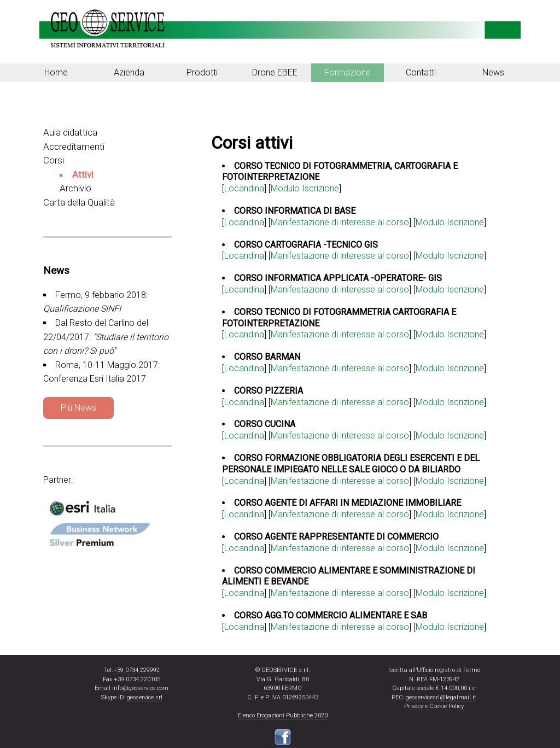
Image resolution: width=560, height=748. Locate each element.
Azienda (129, 72)
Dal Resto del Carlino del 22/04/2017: (106, 337)
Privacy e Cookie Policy (434, 706)
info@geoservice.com (140, 688)
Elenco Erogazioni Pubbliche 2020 (283, 715)
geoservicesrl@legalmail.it (441, 697)
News (493, 72)
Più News (78, 408)
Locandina (244, 222)
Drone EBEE (275, 72)
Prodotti (202, 72)
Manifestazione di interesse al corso (340, 222)
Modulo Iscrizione (450, 222)
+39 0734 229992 (136, 670)
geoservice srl (145, 697)
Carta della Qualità (79, 202)
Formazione (348, 72)
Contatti (421, 72)
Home (56, 72)
